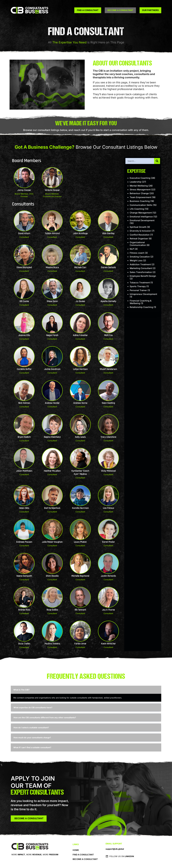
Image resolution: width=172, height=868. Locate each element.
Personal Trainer (138, 290)
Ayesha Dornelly (108, 301)
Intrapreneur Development (143, 294)
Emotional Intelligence (141, 217)
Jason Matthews (24, 471)
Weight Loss (136, 260)
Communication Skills (141, 205)
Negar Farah (52, 335)
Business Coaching (140, 201)
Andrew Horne (80, 403)
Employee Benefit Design (143, 276)
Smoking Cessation (140, 257)
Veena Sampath (24, 576)
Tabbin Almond (52, 233)
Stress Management (140, 190)
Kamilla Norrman (80, 508)
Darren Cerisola (108, 267)
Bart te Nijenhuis (52, 508)
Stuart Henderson (108, 369)
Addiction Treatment (140, 264)
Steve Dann (52, 301)
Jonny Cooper (24, 190)
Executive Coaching (140, 178)
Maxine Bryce (52, 267)
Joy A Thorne (108, 610)
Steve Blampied (24, 267)
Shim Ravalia (52, 576)
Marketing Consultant (141, 268)
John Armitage (80, 233)
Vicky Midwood (108, 471)
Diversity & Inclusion (140, 231)
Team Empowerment (140, 197)
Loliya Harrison (80, 369)
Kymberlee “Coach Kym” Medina (80, 473)
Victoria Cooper (52, 190)
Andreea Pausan (24, 542)
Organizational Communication (138, 244)
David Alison (24, 233)
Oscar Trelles (24, 644)
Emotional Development (142, 220)
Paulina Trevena (52, 644)
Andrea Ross (24, 610)
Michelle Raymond (80, 576)
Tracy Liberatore (108, 437)
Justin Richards (108, 576)
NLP (132, 249)
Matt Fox (108, 335)
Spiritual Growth (138, 227)
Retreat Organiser (139, 239)
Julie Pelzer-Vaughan (52, 542)
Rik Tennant (80, 610)
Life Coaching (137, 209)
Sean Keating (108, 403)
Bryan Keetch (24, 437)
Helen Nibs (24, 508)
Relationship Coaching (141, 307)
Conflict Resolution (140, 235)
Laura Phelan (80, 542)
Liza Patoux (108, 508)
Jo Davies (80, 301)
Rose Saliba (52, 610)
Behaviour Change (139, 193)
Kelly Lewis (80, 437)
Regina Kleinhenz (52, 437)
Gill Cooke (24, 301)
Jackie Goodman (52, 369)
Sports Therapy (138, 286)
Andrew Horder (52, 403)
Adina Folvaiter (80, 335)
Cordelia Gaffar (24, 369)
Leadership (136, 182)
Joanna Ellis (24, 335)
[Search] (157, 161)
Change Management (141, 213)
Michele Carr (80, 267)
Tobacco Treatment (140, 283)
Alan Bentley (108, 233)
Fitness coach (137, 253)
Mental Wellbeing (139, 186)
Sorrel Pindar (108, 542)
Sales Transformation (141, 272)
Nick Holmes (24, 403)
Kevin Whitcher (108, 644)
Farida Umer (80, 644)
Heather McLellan (52, 471)
